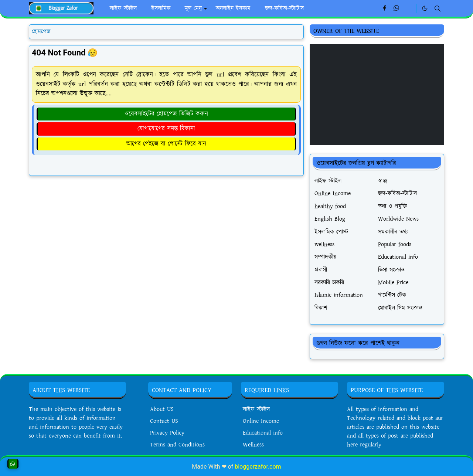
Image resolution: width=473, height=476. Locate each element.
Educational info (263, 433)
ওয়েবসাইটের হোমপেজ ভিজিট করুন (166, 114)
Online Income (261, 421)
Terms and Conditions (177, 445)
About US (162, 409)
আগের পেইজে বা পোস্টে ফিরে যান (166, 144)
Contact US (164, 421)
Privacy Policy (167, 433)
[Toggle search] (438, 8)
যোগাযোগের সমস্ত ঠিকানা (166, 129)
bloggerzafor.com (258, 467)
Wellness (253, 445)
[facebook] (384, 8)
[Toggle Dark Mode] (425, 8)
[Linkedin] (409, 8)
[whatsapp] (397, 8)
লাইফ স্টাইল (256, 409)
